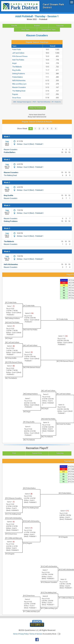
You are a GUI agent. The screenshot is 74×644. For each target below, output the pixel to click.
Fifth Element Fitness (20, 56)
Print (14, 453)
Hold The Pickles (18, 60)
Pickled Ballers (17, 77)
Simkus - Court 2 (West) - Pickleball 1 (30, 144)
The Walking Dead (19, 91)
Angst (14, 63)
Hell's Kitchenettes (19, 80)
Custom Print (37, 453)
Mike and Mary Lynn (19, 84)
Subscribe (60, 26)
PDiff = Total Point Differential (41, 102)
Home (15, 634)
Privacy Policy (24, 634)
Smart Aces (17, 98)
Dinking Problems (19, 74)
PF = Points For (56, 102)
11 (67, 511)
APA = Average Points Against (22, 102)
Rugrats (15, 94)
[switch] (59, 634)
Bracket (37, 26)
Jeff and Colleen (18, 53)
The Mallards (17, 67)
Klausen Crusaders (19, 87)
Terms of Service (36, 634)
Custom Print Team (48, 30)
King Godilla (16, 70)
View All (14, 26)
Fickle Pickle (17, 49)
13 (66, 336)
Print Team (25, 30)
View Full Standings (37, 108)
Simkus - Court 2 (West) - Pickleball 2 (30, 190)
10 (32, 313)
